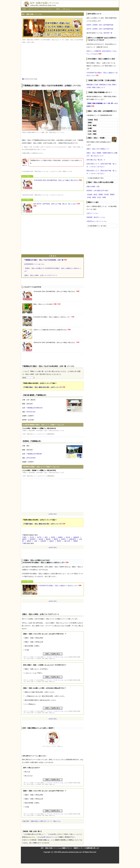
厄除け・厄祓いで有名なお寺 (34, 642)
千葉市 (24, 537)
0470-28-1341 (31, 412)
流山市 (68, 537)
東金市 (52, 541)
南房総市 (76, 537)
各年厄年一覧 (108, 33)
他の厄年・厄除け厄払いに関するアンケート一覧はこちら (42, 821)
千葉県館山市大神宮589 (34, 454)
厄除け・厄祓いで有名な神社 (34, 638)
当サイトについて (33, 9)
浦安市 (24, 539)
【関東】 (101, 195)
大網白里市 (72, 539)
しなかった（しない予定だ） (34, 673)
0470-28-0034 (31, 458)
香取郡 (76, 541)
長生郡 (41, 539)
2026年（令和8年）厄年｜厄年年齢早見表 (100, 25)
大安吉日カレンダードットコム (97, 221)
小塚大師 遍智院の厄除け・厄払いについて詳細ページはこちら (44, 425)
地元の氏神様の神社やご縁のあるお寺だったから (40, 700)
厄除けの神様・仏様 (93, 187)
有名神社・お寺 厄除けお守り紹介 (97, 191)
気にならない (29, 776)
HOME (24, 9)
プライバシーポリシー (47, 9)
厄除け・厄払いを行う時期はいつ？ (98, 149)
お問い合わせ (66, 9)
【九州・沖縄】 (102, 197)
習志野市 (33, 539)
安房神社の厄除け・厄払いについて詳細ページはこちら (42, 467)
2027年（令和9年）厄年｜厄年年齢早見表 (100, 29)
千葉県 (24, 543)
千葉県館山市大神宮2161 (35, 408)
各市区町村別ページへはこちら (34, 264)
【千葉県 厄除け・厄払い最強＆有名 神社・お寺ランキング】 (42, 387)
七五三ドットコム (92, 213)
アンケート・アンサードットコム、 (56, 657)
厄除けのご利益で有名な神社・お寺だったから (40, 692)
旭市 (36, 541)
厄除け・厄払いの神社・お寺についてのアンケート (41, 275)
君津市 (63, 539)
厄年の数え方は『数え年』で (96, 160)
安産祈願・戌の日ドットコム (96, 217)
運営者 (58, 9)
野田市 (59, 541)
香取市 (56, 539)
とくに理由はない (30, 704)
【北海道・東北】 (92, 195)
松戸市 (39, 537)
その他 (27, 650)
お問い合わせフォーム (49, 837)
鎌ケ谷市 (67, 541)
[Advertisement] (53, 61)
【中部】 (107, 195)
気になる (27, 772)
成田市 (29, 541)
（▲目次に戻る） (53, 514)
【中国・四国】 (92, 197)
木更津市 (43, 541)
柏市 (46, 537)
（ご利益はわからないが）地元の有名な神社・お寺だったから (45, 696)
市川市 (32, 537)
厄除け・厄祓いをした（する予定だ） (37, 669)
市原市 (53, 537)
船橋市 (61, 537)
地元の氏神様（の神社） (32, 646)
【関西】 (112, 195)
